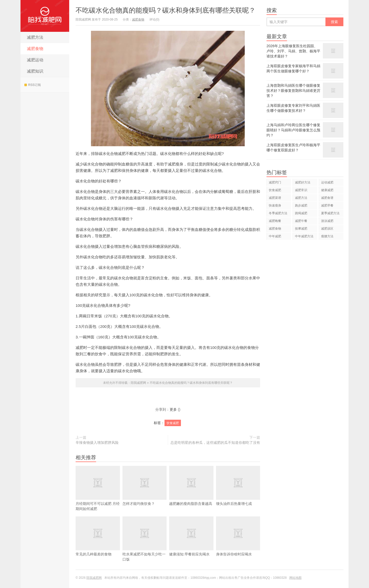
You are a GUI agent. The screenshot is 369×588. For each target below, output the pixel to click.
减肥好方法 (303, 182)
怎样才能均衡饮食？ (145, 493)
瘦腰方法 (327, 236)
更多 (173, 409)
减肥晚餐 (275, 221)
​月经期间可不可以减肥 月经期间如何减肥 (98, 496)
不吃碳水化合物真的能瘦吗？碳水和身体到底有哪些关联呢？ (166, 10)
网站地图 (295, 578)
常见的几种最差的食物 (98, 544)
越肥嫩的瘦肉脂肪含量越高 (191, 493)
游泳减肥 (327, 221)
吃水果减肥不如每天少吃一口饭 (145, 546)
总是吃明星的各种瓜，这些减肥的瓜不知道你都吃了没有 (215, 443)
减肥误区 (327, 229)
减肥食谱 (327, 198)
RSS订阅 (33, 85)
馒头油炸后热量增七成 (238, 493)
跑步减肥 (301, 205)
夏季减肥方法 (330, 213)
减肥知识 (35, 71)
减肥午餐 (301, 221)
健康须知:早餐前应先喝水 (191, 544)
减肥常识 (301, 190)
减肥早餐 (327, 205)
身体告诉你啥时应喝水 (238, 544)
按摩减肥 (301, 229)
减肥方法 (35, 37)
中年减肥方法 (304, 236)
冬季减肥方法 (278, 213)
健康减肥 (327, 190)
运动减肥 (327, 182)
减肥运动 (35, 60)
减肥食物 (35, 49)
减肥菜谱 (275, 198)
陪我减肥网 (45, 16)
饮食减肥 (173, 423)
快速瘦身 (275, 205)
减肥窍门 (275, 182)
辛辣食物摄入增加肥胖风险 (97, 443)
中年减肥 (275, 236)
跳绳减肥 (301, 213)
